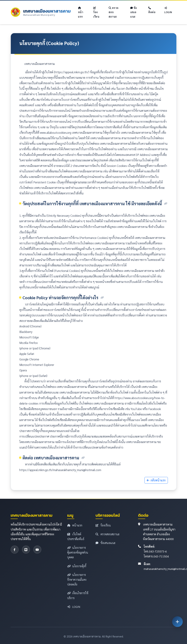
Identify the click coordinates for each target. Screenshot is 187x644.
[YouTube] (37, 550)
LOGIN (168, 10)
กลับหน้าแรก (156, 480)
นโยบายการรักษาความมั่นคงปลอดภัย (77, 580)
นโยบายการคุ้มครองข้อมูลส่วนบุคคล (78, 552)
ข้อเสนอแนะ (134, 12)
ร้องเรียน (96, 12)
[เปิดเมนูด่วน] (177, 622)
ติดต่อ (152, 10)
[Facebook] (15, 550)
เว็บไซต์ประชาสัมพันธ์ (76, 537)
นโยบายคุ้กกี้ (77, 566)
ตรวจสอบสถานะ (114, 12)
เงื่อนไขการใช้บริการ (78, 595)
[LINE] (26, 550)
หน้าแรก (81, 12)
